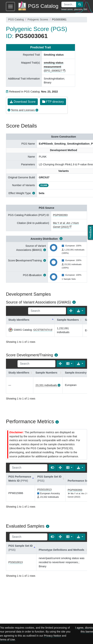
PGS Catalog (16, 19)
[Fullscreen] (71, 311)
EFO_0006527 (53, 71)
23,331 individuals (46, 385)
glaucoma (78, 9)
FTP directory (53, 102)
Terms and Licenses (23, 110)
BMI (85, 9)
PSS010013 (44, 490)
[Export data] (80, 311)
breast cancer (67, 9)
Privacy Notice (52, 636)
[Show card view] (52, 468)
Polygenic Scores (38, 19)
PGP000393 (60, 215)
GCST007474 (41, 330)
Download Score (23, 102)
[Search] (47, 311)
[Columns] (69, 364)
